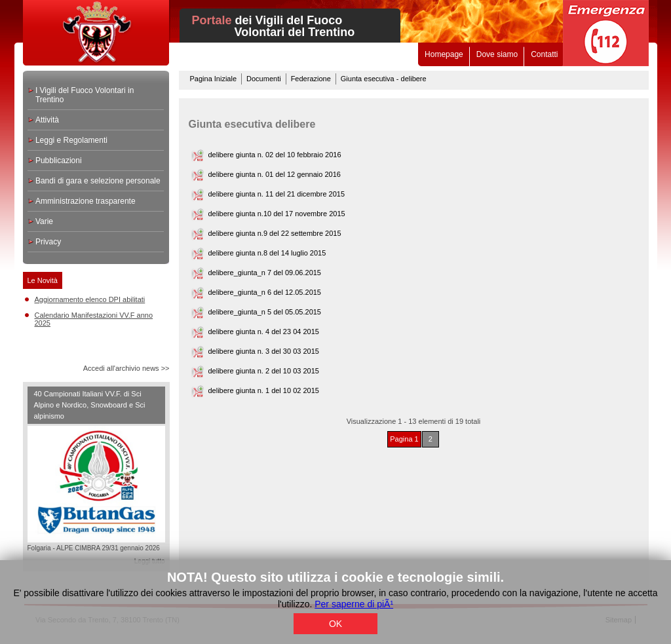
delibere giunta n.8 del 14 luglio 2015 (267, 253)
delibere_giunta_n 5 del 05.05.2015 (265, 312)
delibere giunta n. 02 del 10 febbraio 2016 (275, 155)
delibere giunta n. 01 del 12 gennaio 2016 (275, 174)
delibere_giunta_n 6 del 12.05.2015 (265, 292)
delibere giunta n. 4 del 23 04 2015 (264, 331)
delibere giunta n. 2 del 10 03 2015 (264, 371)
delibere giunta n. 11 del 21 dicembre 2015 (277, 194)
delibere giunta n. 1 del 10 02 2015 (264, 390)
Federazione (311, 79)
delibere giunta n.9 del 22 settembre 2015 (275, 233)
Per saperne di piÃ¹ (354, 604)
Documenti (264, 79)
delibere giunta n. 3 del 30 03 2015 (264, 351)
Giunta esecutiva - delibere (384, 79)
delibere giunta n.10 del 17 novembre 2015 (277, 214)
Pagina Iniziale (214, 79)
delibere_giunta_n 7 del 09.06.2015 (265, 273)
